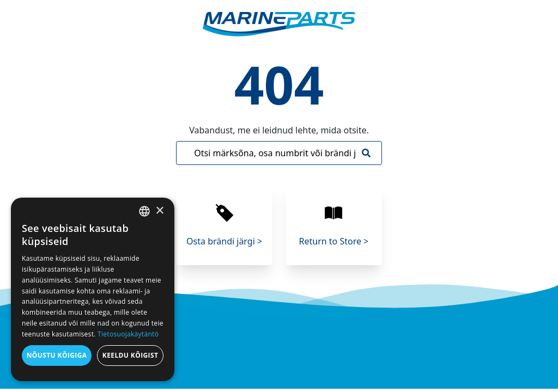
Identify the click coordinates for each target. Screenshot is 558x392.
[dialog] (93, 289)
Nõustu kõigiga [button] (57, 355)
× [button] (159, 211)
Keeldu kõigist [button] (131, 355)
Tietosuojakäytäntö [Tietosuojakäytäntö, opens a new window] (128, 334)
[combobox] (144, 211)
